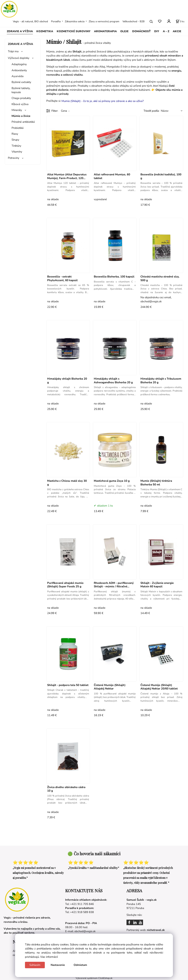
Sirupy (15, 140)
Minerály (17, 110)
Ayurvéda (18, 76)
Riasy (15, 134)
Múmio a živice (21, 116)
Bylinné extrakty (21, 82)
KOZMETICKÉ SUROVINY (74, 31)
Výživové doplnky (19, 58)
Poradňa (56, 21)
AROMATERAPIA (105, 31)
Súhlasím (35, 965)
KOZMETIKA (45, 31)
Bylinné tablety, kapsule (21, 90)
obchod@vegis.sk (85, 931)
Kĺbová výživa (20, 104)
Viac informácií (49, 957)
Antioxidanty (19, 70)
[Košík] (180, 22)
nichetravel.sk (156, 930)
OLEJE (124, 31)
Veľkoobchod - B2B (133, 21)
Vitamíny (17, 152)
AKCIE (177, 31)
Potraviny (14, 158)
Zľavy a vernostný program (104, 21)
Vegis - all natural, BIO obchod (30, 21)
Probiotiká (18, 128)
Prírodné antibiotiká (23, 122)
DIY (157, 31)
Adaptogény (19, 64)
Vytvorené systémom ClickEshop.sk (94, 978)
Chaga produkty (21, 98)
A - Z (166, 31)
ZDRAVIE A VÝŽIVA (20, 31)
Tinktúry (16, 146)
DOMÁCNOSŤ (141, 31)
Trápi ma (13, 51)
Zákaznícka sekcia (75, 21)
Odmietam (80, 965)
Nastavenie (58, 965)
